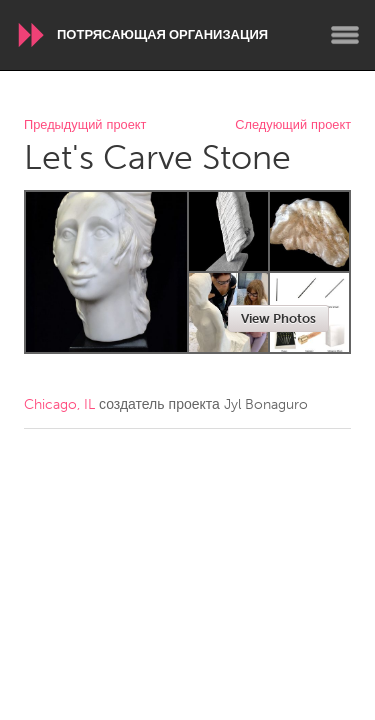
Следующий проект (293, 125)
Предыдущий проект (85, 125)
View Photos (278, 318)
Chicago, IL (59, 404)
